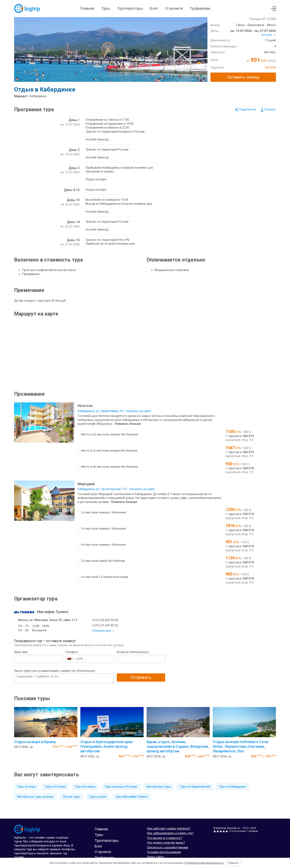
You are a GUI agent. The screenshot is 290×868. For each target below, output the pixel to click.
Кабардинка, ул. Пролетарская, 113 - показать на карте (116, 489)
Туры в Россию (55, 787)
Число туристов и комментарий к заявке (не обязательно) (55, 671)
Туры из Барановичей (195, 787)
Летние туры (71, 797)
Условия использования (164, 852)
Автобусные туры (159, 787)
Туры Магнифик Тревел (131, 797)
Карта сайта (155, 857)
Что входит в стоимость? (165, 838)
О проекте (174, 8)
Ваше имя (21, 652)
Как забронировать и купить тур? (170, 833)
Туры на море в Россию (121, 787)
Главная (87, 8)
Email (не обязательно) (133, 652)
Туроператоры (130, 8)
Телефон (71, 652)
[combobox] (70, 659)
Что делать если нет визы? (166, 843)
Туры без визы (85, 787)
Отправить (141, 677)
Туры (106, 8)
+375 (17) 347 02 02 (105, 625)
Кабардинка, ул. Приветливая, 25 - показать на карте (114, 411)
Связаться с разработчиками (168, 847)
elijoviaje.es (233, 828)
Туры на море (26, 787)
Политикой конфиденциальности (205, 863)
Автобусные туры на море (35, 797)
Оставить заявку (243, 77)
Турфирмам (200, 8)
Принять (234, 863)
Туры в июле (98, 797)
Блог (154, 8)
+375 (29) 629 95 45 (105, 620)
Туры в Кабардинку (232, 787)
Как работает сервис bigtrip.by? (169, 829)
